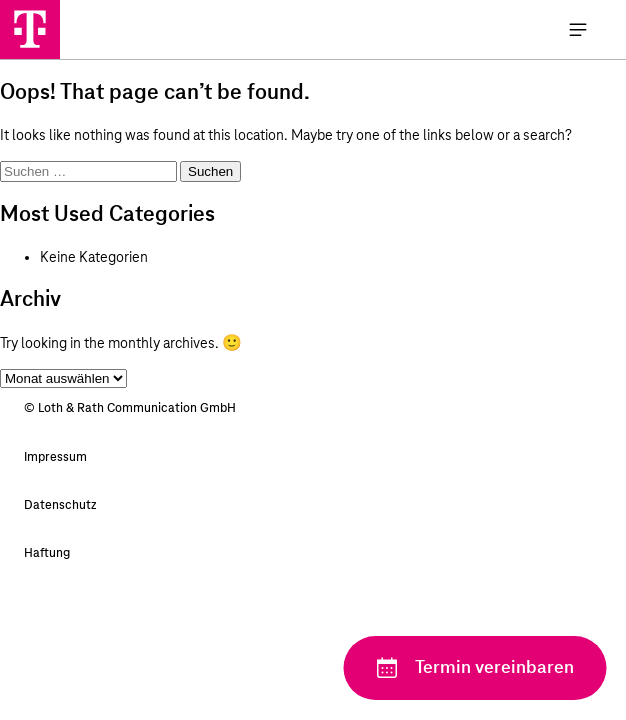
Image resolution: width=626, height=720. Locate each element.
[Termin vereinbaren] (474, 668)
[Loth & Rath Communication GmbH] (30, 29)
